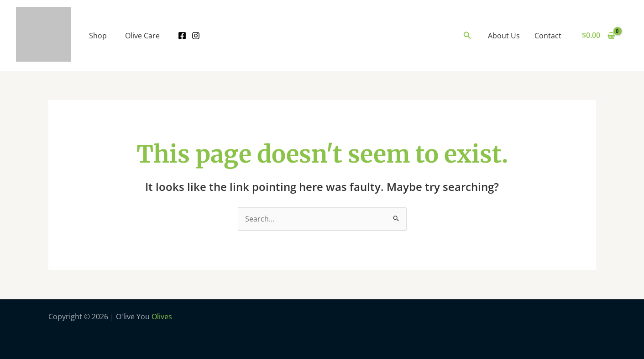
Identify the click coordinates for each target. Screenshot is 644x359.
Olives (162, 317)
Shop (98, 36)
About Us (504, 36)
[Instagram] (196, 36)
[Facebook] (182, 36)
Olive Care (142, 36)
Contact (548, 36)
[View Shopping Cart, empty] (598, 36)
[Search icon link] (467, 36)
